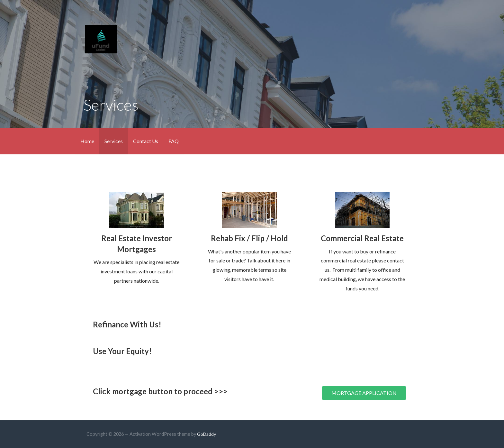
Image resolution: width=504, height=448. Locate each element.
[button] (364, 393)
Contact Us (146, 141)
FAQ (174, 141)
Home (87, 141)
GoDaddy (207, 434)
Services (114, 141)
